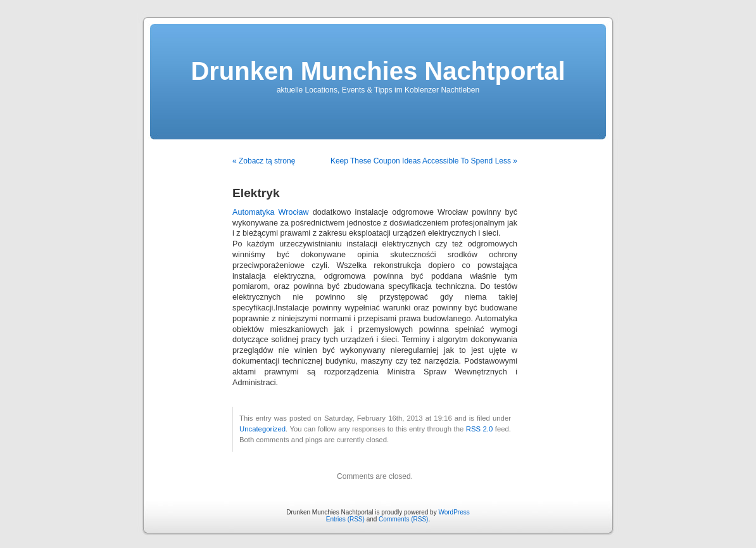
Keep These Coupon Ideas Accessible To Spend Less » (424, 161)
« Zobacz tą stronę (264, 161)
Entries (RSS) (345, 519)
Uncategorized (262, 429)
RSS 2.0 (480, 429)
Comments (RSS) (403, 519)
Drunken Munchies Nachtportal (378, 71)
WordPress (454, 512)
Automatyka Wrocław (271, 212)
